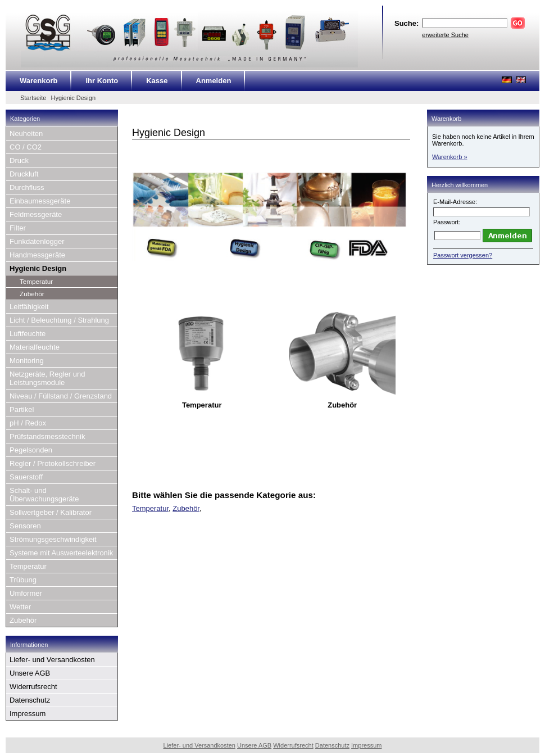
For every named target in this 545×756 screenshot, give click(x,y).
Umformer (26, 593)
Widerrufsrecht (33, 687)
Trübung (23, 580)
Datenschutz (30, 700)
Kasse (157, 81)
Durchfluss (27, 187)
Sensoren (25, 526)
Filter (18, 228)
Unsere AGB (30, 673)
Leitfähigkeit (29, 307)
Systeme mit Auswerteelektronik (61, 553)
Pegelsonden (31, 450)
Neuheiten (26, 133)
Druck (19, 160)
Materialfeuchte (35, 347)
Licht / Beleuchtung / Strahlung (59, 320)
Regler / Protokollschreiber (53, 463)
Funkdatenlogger (37, 241)
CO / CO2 (26, 147)
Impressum (28, 714)
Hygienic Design (73, 98)
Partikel (22, 409)
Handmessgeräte (37, 255)
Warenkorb (38, 81)
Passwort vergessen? (463, 255)
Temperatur (36, 281)
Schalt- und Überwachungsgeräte (44, 495)
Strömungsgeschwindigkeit (53, 539)
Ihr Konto (102, 81)
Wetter (20, 607)
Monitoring (27, 361)
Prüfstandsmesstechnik (47, 436)
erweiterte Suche (445, 35)
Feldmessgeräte (36, 214)
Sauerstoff (26, 477)
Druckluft (24, 174)
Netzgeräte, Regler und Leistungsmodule (47, 378)
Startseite (33, 98)
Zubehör (32, 294)
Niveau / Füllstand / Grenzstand (61, 396)
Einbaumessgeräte (40, 201)
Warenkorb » (450, 157)
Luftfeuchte (28, 334)
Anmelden (214, 81)
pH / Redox (28, 423)
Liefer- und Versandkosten (52, 660)
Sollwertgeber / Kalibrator (51, 512)
